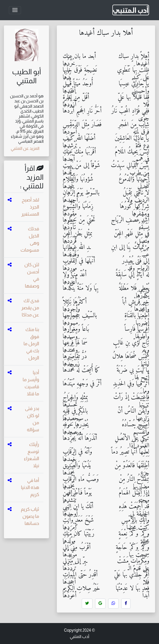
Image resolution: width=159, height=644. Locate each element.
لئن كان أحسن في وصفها (32, 275)
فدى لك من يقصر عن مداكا (30, 308)
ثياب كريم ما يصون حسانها (30, 516)
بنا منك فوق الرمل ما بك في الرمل (31, 344)
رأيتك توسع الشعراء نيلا (31, 455)
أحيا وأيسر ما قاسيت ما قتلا (31, 383)
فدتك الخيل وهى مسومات (30, 239)
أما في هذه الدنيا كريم (30, 487)
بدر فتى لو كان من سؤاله (32, 419)
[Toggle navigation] (15, 10)
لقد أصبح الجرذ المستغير (30, 207)
